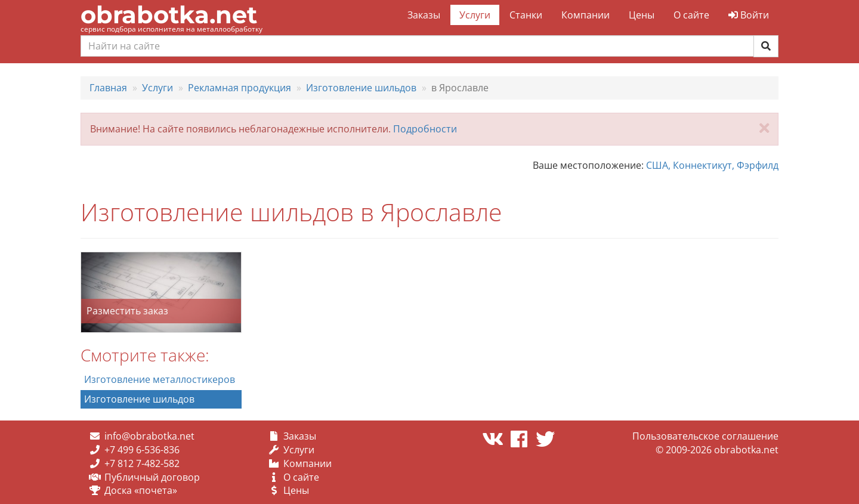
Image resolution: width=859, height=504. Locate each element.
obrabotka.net (169, 15)
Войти (749, 15)
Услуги (475, 15)
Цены (642, 15)
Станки (526, 15)
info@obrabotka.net (149, 436)
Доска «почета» (141, 490)
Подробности (425, 129)
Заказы (424, 15)
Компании (585, 15)
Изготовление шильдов (139, 399)
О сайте (691, 15)
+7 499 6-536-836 (142, 450)
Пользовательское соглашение (705, 436)
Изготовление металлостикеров (160, 379)
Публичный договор (152, 477)
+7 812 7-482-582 (142, 463)
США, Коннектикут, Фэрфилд (712, 165)
